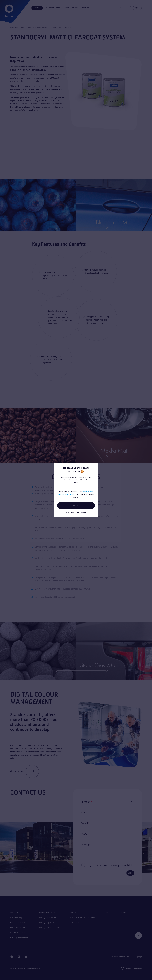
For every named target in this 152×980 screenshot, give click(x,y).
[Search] (121, 8)
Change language (135, 957)
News (67, 8)
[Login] (137, 8)
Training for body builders (49, 928)
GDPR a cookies (119, 957)
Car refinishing (27, 27)
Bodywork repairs (18, 922)
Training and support (54, 8)
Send (130, 873)
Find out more (25, 771)
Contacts (85, 8)
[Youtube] (26, 957)
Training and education (48, 917)
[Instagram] (19, 957)
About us (76, 8)
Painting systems (41, 27)
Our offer (37, 8)
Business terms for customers (82, 917)
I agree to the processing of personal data (110, 865)
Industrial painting (18, 928)
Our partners (75, 922)
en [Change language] (128, 8)
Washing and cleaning (19, 938)
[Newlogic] (131, 969)
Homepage (14, 27)
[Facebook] (12, 957)
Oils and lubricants (18, 933)
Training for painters (47, 922)
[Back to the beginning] (138, 936)
